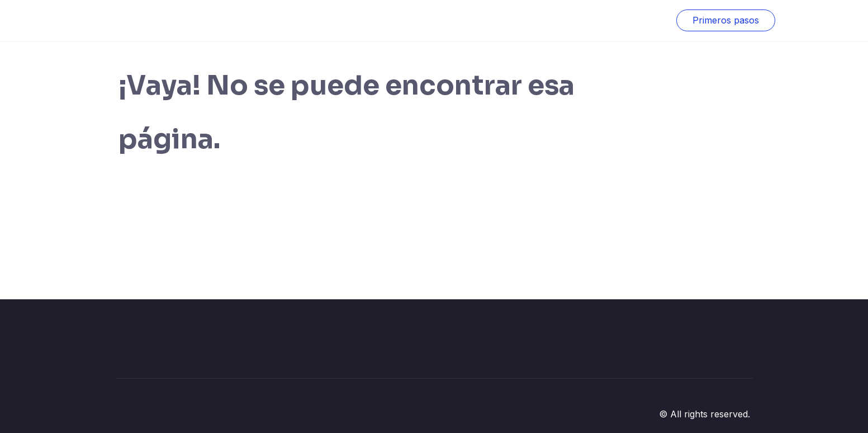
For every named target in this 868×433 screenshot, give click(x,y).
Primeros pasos (726, 20)
